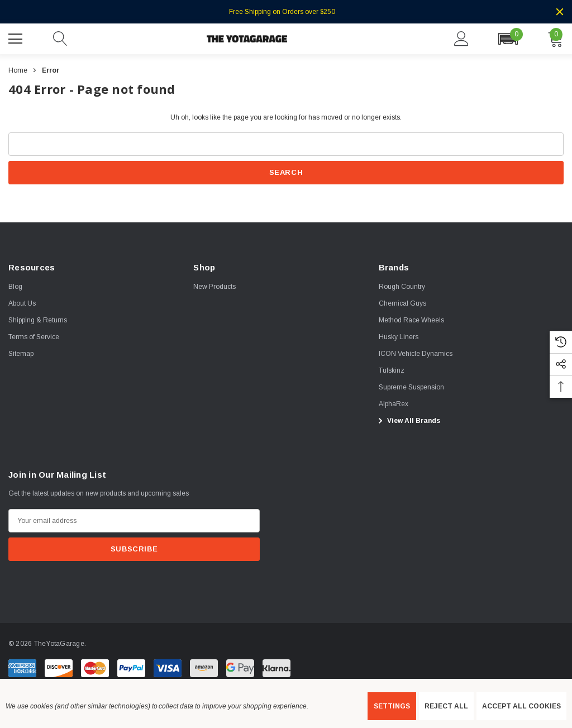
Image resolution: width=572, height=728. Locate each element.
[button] (508, 39)
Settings (392, 706)
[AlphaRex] (394, 404)
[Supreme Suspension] (411, 387)
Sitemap (21, 354)
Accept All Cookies (521, 706)
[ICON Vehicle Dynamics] (416, 354)
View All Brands (408, 421)
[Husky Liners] (399, 337)
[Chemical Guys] (402, 303)
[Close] (560, 12)
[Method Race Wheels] (411, 320)
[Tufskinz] (392, 370)
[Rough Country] (402, 287)
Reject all (446, 706)
